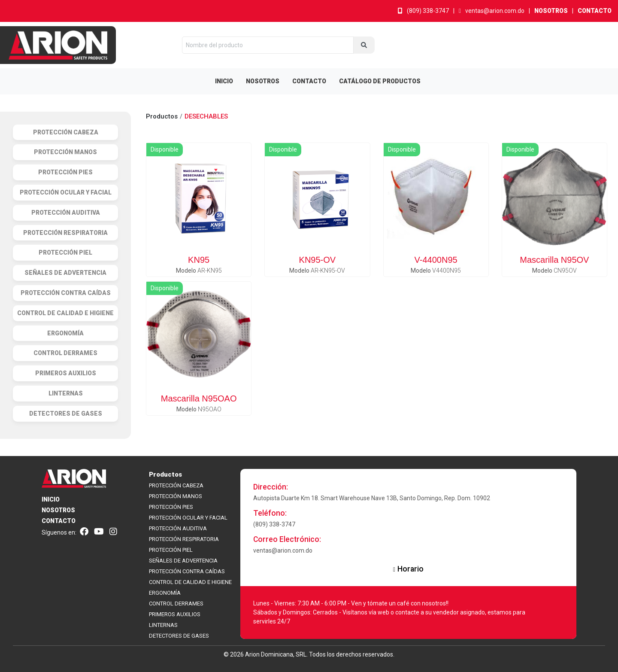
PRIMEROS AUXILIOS (175, 614)
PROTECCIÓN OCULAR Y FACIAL (188, 518)
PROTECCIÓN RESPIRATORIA (184, 539)
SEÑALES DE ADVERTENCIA (183, 561)
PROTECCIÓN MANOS (176, 496)
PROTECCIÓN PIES (171, 507)
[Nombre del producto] (268, 45)
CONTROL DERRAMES (176, 604)
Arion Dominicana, (270, 654)
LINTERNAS (163, 625)
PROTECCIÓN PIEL (171, 550)
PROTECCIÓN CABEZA (176, 485)
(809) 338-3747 (423, 11)
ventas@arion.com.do (492, 11)
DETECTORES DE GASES (179, 636)
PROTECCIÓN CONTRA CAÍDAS (187, 571)
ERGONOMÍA (165, 593)
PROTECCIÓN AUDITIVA (178, 528)
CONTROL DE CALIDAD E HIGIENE (190, 582)
